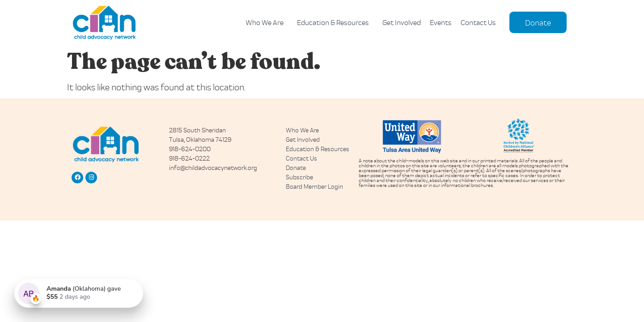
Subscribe (299, 177)
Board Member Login (314, 186)
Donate (296, 167)
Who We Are (267, 22)
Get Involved (402, 22)
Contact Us (478, 22)
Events (441, 22)
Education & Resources (335, 22)
